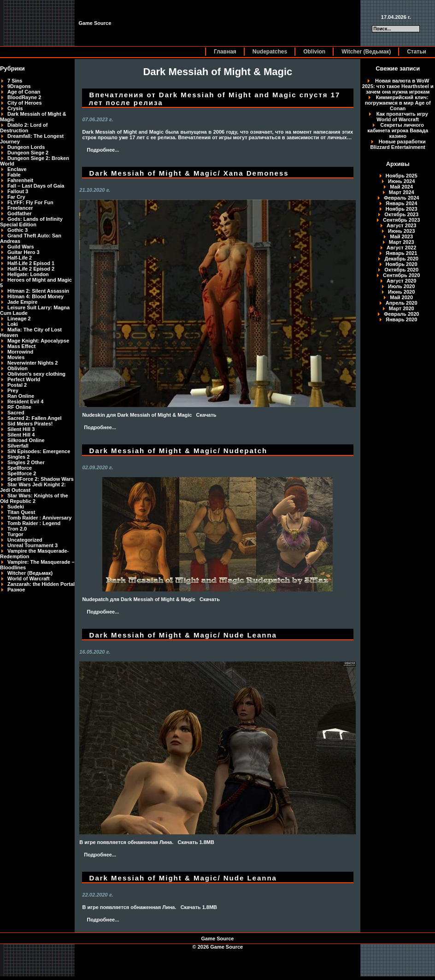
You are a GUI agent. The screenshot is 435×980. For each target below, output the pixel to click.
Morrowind (20, 352)
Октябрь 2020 (401, 270)
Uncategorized (25, 540)
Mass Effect (21, 346)
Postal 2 (17, 385)
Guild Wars (21, 247)
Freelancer (20, 208)
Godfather (20, 213)
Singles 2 (18, 457)
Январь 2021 (401, 253)
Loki (13, 324)
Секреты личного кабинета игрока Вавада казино (398, 130)
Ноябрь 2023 (402, 209)
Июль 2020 (401, 286)
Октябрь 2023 (401, 214)
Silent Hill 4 (21, 435)
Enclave (17, 169)
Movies (16, 357)
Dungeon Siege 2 (28, 153)
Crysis (15, 108)
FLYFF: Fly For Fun (30, 202)
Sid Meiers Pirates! (30, 424)
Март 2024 (402, 192)
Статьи (417, 52)
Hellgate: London (28, 274)
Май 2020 (401, 297)
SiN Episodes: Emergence (39, 451)
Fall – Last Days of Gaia (36, 186)
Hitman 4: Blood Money (35, 296)
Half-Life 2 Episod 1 (31, 263)
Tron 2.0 (17, 529)
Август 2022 (401, 248)
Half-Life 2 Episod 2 (31, 269)
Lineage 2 (19, 319)
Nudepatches (270, 52)
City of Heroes (25, 103)
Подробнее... (103, 150)
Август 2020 (401, 281)
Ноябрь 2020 (402, 264)
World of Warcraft (29, 579)
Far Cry (16, 197)
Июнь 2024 (401, 181)
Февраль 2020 (401, 314)
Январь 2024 (401, 203)
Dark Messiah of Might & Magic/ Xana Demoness (189, 173)
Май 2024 (401, 187)
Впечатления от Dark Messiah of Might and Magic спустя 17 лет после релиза (215, 99)
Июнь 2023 (401, 231)
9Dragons (19, 86)
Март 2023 (402, 242)
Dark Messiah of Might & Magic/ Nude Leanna (183, 635)
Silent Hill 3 (21, 429)
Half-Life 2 (20, 258)
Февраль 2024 (401, 198)
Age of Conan (24, 92)
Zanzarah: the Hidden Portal (41, 584)
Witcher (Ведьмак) (366, 52)
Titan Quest (21, 512)
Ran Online (21, 396)
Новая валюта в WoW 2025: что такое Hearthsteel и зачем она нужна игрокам (398, 86)
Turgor (15, 534)
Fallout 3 (18, 191)
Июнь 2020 (401, 292)
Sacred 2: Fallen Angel (35, 418)
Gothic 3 (18, 230)
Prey (13, 390)
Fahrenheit (20, 180)
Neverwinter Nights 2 (32, 363)
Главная (225, 52)
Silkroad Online (26, 440)
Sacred (16, 413)
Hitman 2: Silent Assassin (38, 291)
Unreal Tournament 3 (32, 545)
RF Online (19, 407)
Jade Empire (22, 302)
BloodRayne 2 (24, 97)
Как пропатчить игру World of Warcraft (402, 117)
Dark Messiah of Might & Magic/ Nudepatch (179, 451)
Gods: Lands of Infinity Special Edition (31, 222)
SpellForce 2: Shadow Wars (41, 479)
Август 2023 (401, 225)
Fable (14, 175)
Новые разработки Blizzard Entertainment (398, 144)
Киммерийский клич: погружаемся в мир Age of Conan (398, 103)
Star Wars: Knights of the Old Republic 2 (34, 498)
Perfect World (24, 379)
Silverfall (18, 446)
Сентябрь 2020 (401, 275)
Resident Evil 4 (25, 401)
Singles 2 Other (26, 462)
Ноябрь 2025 (402, 176)
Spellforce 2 (22, 473)
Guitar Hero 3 (24, 252)
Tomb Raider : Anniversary (39, 518)
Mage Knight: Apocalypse (38, 341)
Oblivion (314, 52)
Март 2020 (402, 308)
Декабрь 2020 (401, 259)
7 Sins (15, 81)
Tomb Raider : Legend (34, 523)
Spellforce (20, 468)
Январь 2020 (401, 319)
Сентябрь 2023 (401, 220)
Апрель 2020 (402, 303)
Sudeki (16, 507)
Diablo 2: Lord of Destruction (24, 128)
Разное (16, 590)
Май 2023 (401, 236)
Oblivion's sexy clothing (36, 374)
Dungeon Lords (26, 147)
